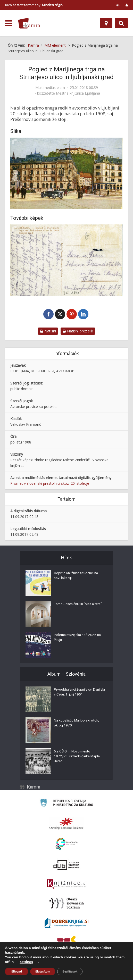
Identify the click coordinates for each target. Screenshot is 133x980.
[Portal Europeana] (67, 845)
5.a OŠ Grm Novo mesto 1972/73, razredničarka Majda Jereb (78, 758)
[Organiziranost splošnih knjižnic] (66, 824)
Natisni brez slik (78, 332)
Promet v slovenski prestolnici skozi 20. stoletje (50, 484)
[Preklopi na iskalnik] (121, 23)
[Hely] (106, 23)
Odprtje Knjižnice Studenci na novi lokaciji (77, 577)
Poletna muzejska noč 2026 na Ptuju (79, 639)
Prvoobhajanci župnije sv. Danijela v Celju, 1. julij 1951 (76, 693)
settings (26, 962)
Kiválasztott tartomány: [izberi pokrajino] (34, 5)
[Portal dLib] (66, 865)
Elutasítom (43, 971)
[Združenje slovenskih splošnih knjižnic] (67, 885)
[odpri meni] (9, 23)
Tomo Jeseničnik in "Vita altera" (74, 608)
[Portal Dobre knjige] (66, 923)
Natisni (48, 332)
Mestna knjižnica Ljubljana (78, 93)
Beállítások (70, 971)
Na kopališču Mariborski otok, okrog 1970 (77, 724)
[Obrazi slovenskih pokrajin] (67, 904)
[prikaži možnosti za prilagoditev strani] (118, 5)
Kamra (34, 787)
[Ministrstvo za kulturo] (67, 804)
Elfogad (17, 971)
